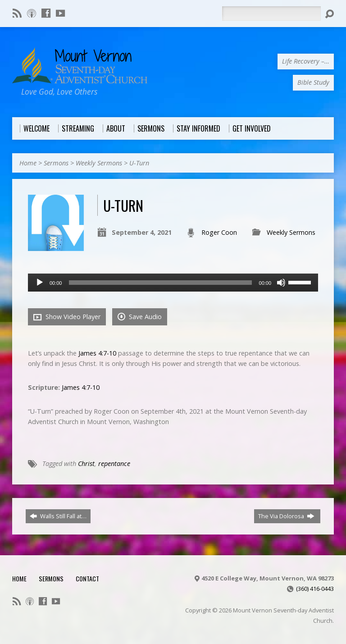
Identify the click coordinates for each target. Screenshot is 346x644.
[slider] (160, 283)
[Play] (40, 283)
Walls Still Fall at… (58, 516)
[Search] (271, 14)
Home (28, 163)
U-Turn (139, 163)
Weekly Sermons (99, 163)
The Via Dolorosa (286, 516)
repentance (114, 464)
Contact (87, 578)
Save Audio (140, 317)
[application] (173, 283)
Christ (86, 464)
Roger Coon (219, 232)
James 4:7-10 (97, 353)
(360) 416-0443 (315, 589)
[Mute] (281, 283)
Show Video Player (67, 317)
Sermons (56, 163)
